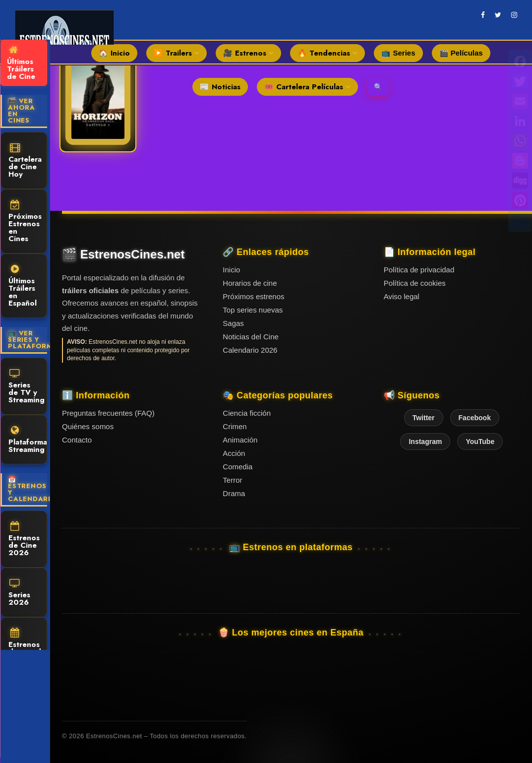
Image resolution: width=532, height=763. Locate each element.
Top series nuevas (253, 310)
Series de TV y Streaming (27, 387)
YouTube (480, 442)
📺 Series (398, 53)
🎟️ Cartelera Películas (307, 87)
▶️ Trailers (177, 53)
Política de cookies (415, 283)
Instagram (425, 442)
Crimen (235, 426)
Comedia (237, 467)
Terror (232, 480)
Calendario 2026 (250, 350)
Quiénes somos (88, 426)
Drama (234, 493)
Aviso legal (402, 296)
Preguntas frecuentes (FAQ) (108, 413)
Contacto (77, 440)
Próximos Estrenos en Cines (25, 222)
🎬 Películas (461, 53)
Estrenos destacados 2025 (28, 646)
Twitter (424, 418)
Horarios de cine (250, 283)
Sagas (233, 323)
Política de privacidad (419, 270)
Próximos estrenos (253, 296)
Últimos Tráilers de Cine (21, 64)
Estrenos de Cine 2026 (24, 540)
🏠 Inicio (114, 53)
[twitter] (498, 15)
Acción (234, 453)
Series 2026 (19, 593)
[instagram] (514, 15)
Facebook (475, 418)
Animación (240, 440)
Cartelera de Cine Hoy (25, 161)
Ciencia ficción (247, 413)
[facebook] (483, 15)
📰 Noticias (220, 87)
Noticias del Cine (251, 337)
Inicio (231, 270)
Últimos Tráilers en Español (23, 286)
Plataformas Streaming (28, 440)
